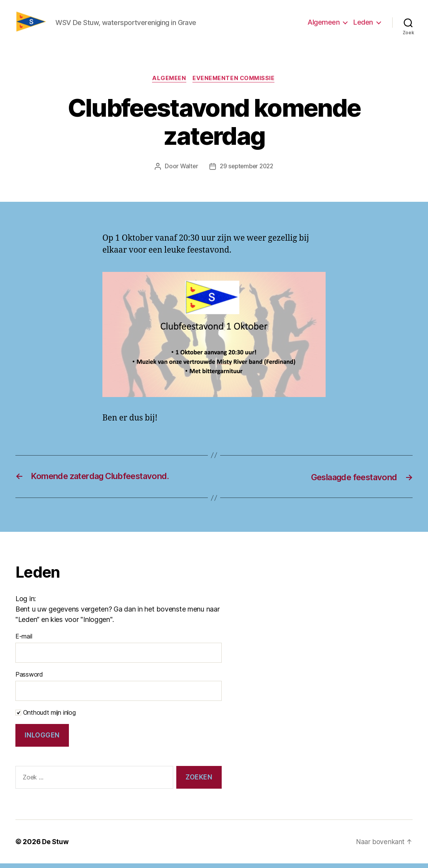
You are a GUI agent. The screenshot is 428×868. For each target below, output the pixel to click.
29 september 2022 (247, 171)
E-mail (24, 641)
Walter (187, 171)
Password (29, 679)
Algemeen (324, 24)
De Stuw (56, 846)
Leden (363, 24)
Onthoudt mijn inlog (46, 717)
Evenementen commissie (235, 83)
